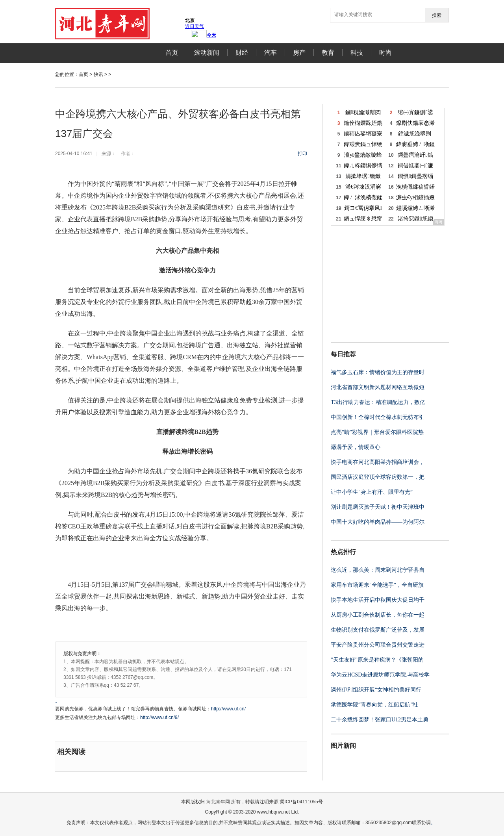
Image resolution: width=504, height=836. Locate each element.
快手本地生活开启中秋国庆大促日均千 (378, 600)
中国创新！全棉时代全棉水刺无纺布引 (378, 417)
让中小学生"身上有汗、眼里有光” (372, 492)
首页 (172, 53)
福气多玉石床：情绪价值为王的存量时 (378, 372)
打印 (302, 154)
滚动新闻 (207, 53)
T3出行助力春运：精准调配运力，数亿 (378, 402)
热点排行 (343, 552)
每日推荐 (343, 354)
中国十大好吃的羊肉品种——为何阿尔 (378, 522)
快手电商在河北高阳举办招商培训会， (378, 462)
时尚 (385, 53)
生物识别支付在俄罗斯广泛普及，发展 (378, 630)
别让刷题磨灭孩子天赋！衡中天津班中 (378, 507)
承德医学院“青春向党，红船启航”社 (374, 705)
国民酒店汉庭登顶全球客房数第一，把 (378, 477)
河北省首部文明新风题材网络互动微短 (378, 387)
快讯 (98, 74)
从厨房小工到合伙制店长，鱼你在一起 (378, 615)
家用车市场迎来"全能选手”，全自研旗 (377, 585)
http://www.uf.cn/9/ (159, 717)
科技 (357, 53)
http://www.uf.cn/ (228, 709)
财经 (242, 53)
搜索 (437, 15)
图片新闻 (343, 746)
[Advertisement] (380, 283)
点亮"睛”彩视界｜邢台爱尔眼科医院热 (377, 432)
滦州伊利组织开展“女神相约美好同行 (376, 690)
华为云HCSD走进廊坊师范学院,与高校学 (380, 675)
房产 (299, 53)
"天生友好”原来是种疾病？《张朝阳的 (377, 660)
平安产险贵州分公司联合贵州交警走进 (378, 645)
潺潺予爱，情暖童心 (356, 447)
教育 (328, 53)
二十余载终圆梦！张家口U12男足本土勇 (380, 720)
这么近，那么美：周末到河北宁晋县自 (378, 570)
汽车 (271, 53)
